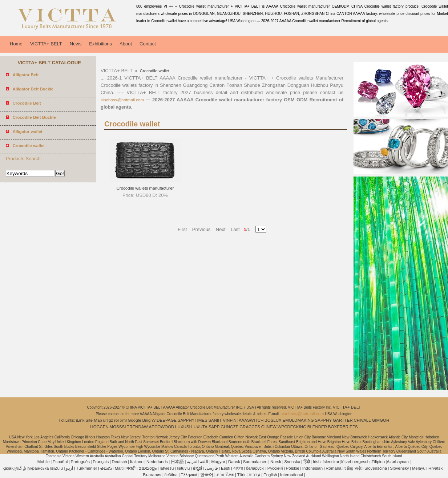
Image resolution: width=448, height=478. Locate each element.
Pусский (275, 468)
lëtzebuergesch (355, 462)
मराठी (131, 468)
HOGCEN (99, 427)
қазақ (8, 468)
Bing (146, 420)
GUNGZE (229, 427)
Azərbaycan (397, 462)
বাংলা (238, 468)
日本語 (177, 462)
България (152, 475)
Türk (241, 475)
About (126, 44)
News (76, 44)
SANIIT (215, 420)
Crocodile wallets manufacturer (145, 188)
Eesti (226, 468)
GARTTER (343, 420)
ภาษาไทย (225, 475)
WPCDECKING (292, 427)
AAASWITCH (251, 420)
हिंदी (307, 462)
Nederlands (157, 462)
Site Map (94, 420)
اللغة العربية (197, 462)
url (106, 420)
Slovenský (399, 468)
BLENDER (317, 427)
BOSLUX (273, 420)
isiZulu (57, 468)
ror (117, 420)
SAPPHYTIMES (193, 420)
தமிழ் (21, 468)
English (270, 475)
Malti (119, 468)
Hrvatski (436, 468)
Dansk (234, 462)
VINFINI (230, 420)
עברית (255, 475)
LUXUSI (183, 427)
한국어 (207, 475)
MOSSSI (118, 427)
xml (124, 420)
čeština (171, 475)
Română (333, 468)
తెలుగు (106, 468)
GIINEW (269, 427)
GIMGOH (380, 420)
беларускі (255, 468)
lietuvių (183, 468)
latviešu (167, 468)
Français (101, 462)
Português (80, 462)
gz (111, 420)
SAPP (214, 427)
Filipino (378, 462)
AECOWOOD (162, 427)
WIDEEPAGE (164, 420)
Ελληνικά (189, 475)
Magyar (218, 462)
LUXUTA (199, 427)
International (292, 475)
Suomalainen (255, 462)
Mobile (44, 462)
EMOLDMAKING (298, 420)
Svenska (292, 462)
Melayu (419, 468)
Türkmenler (86, 468)
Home (16, 44)
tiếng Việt (353, 468)
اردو (69, 468)
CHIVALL (362, 420)
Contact (148, 44)
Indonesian (312, 468)
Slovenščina (376, 468)
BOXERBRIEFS (343, 427)
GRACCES (250, 427)
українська (39, 468)
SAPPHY (324, 420)
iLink (80, 420)
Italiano (137, 462)
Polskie (293, 468)
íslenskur (331, 462)
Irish (317, 462)
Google (135, 420)
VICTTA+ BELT (46, 44)
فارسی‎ (211, 468)
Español (60, 462)
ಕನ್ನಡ (197, 468)
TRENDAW (137, 427)
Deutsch (119, 462)
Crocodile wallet (154, 71)
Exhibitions (100, 44)
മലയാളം (148, 468)
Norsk (276, 462)
